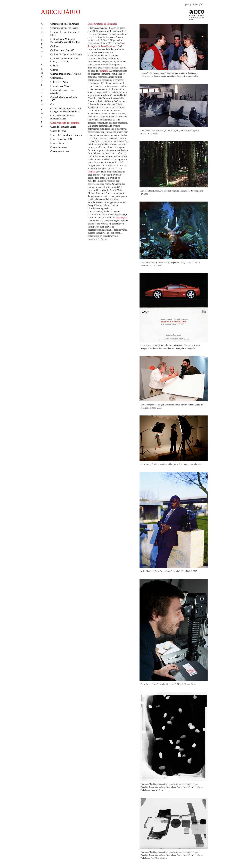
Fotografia (103, 71)
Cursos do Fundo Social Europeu (66, 135)
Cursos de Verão (58, 131)
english (200, 4)
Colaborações (57, 78)
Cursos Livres (57, 143)
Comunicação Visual (60, 86)
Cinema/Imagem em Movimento (66, 74)
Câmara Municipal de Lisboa (64, 28)
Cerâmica (55, 46)
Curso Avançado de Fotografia (65, 123)
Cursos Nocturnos (59, 147)
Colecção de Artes (59, 82)
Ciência (54, 66)
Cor (52, 104)
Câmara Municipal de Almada (65, 24)
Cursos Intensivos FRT (61, 139)
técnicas (92, 172)
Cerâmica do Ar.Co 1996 (62, 50)
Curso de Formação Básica (63, 127)
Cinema (54, 70)
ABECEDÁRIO (61, 12)
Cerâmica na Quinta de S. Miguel (66, 54)
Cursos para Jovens (60, 151)
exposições (122, 218)
